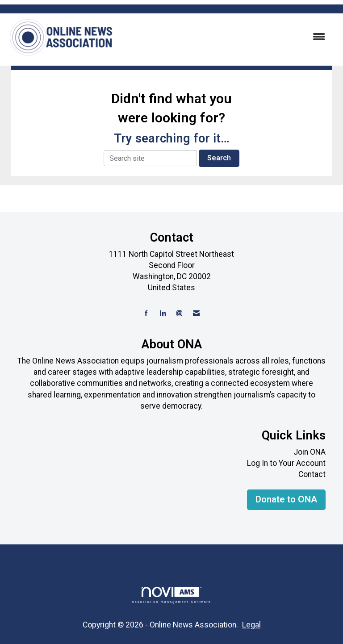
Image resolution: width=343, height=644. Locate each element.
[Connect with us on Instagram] (179, 314)
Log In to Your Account (286, 463)
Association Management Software (171, 595)
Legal (251, 625)
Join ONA (310, 452)
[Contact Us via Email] (196, 314)
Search (219, 158)
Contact (312, 474)
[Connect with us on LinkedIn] (163, 314)
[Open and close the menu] (225, 37)
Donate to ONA (286, 499)
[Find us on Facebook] (146, 314)
